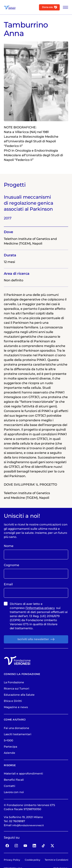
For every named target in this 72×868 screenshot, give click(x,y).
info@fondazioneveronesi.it (31, 843)
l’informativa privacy (40, 623)
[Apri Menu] (64, 7)
